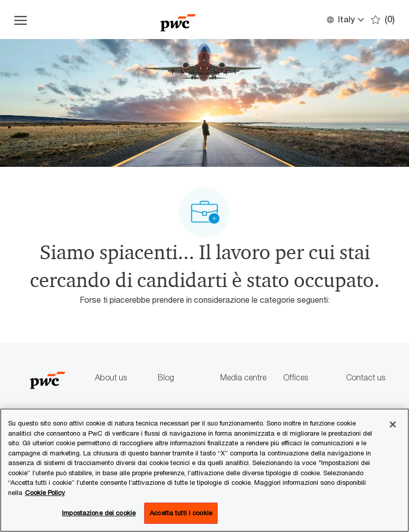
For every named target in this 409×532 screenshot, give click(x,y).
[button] (345, 20)
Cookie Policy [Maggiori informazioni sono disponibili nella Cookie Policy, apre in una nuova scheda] (45, 492)
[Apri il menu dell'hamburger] (21, 20)
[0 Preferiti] (383, 20)
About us (111, 378)
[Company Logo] (178, 20)
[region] (204, 470)
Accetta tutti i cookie (181, 513)
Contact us (366, 378)
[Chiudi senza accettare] (393, 424)
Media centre (243, 378)
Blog (166, 378)
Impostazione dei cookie (99, 513)
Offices (296, 378)
